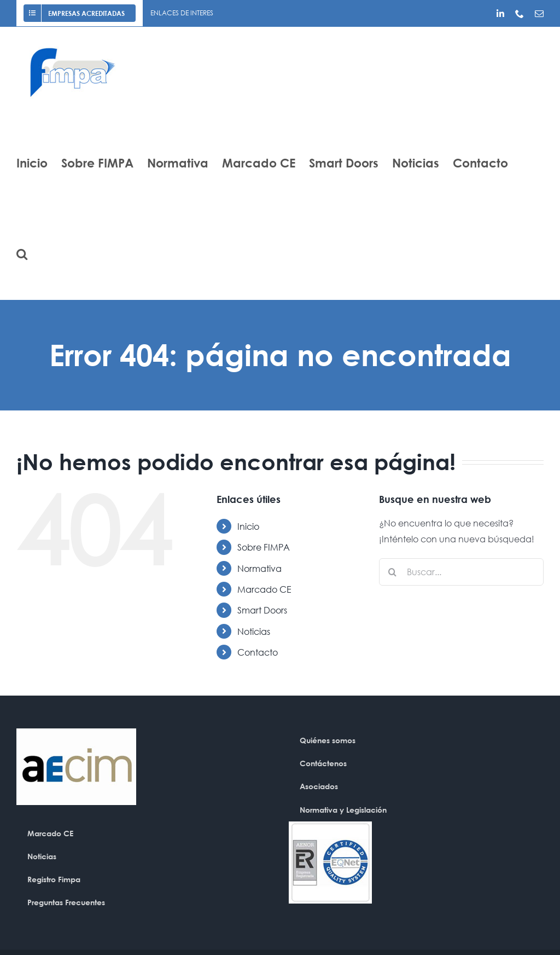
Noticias (254, 631)
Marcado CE (264, 589)
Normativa (259, 568)
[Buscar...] (461, 572)
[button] (22, 254)
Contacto (258, 652)
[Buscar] (393, 572)
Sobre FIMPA (264, 547)
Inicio (248, 526)
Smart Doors (262, 610)
